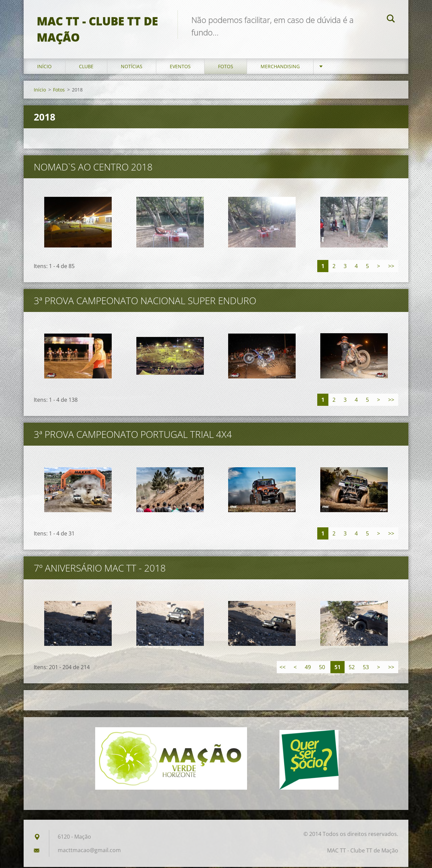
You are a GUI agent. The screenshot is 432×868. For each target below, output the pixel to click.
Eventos (180, 67)
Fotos (226, 67)
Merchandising (280, 67)
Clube (86, 67)
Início (44, 67)
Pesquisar (391, 20)
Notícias (132, 67)
